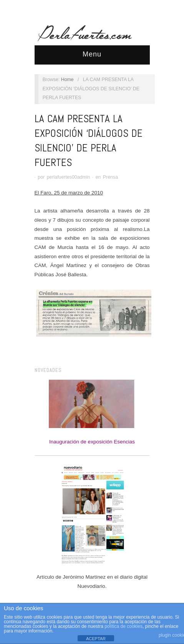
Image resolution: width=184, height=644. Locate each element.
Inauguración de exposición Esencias (92, 412)
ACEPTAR (96, 639)
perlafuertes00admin (69, 177)
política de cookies (123, 626)
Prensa (110, 177)
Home (67, 80)
